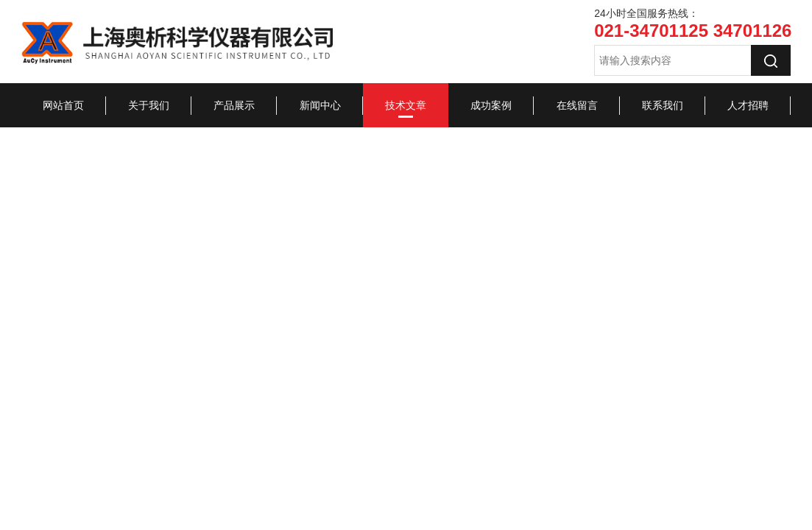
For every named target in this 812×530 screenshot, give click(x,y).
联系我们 (663, 105)
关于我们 (149, 105)
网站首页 (63, 105)
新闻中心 (320, 105)
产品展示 (234, 105)
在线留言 (577, 105)
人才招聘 (748, 105)
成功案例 (491, 105)
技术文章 (406, 105)
